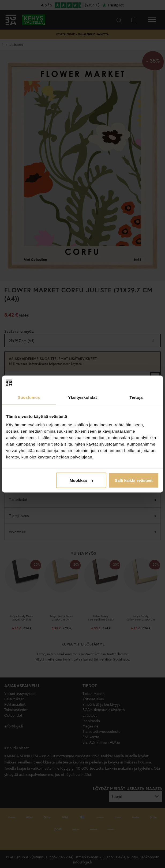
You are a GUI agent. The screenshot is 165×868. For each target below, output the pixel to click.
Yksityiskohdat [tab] (82, 397)
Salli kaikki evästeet (134, 480)
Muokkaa (81, 480)
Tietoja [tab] (136, 397)
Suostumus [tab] (29, 397)
